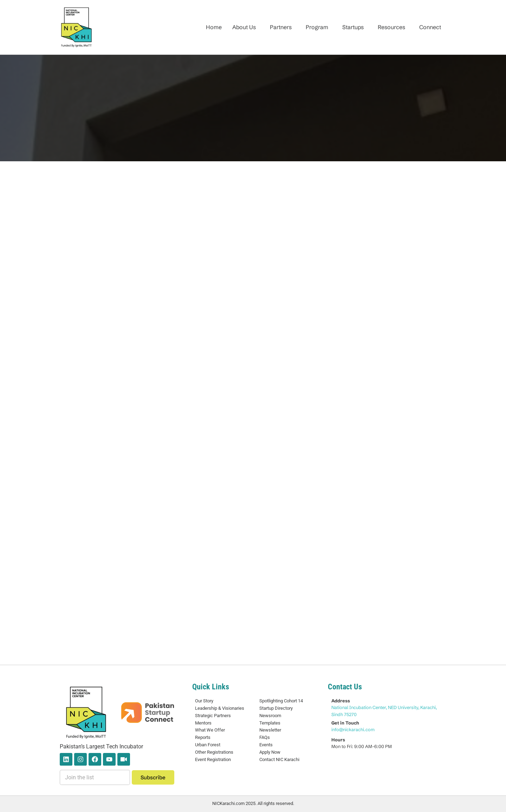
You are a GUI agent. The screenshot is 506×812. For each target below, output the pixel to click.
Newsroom (270, 716)
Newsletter (270, 730)
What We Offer (210, 730)
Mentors (203, 723)
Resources (391, 27)
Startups (353, 27)
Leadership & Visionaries (220, 708)
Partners (281, 27)
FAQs (265, 737)
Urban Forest (208, 745)
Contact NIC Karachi (279, 759)
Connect (430, 27)
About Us (244, 27)
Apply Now (270, 752)
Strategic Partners (213, 716)
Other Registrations (214, 752)
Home (214, 27)
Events (266, 745)
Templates (270, 723)
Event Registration (213, 759)
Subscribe (153, 777)
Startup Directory (276, 708)
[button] (246, 27)
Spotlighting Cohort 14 (281, 701)
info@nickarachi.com (353, 729)
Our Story (204, 701)
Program (317, 27)
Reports (203, 737)
